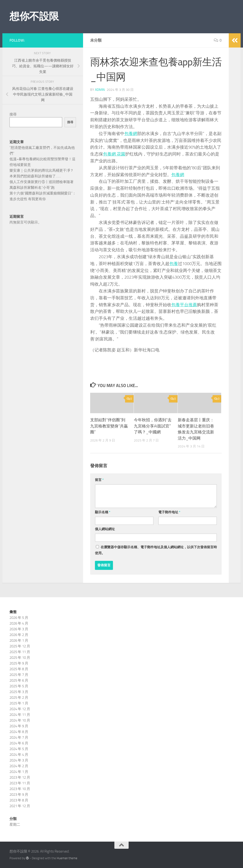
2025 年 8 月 (19, 669)
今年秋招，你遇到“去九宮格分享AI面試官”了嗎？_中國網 (153, 426)
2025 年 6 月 (19, 680)
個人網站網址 (105, 529)
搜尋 (13, 114)
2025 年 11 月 (20, 652)
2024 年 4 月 (19, 755)
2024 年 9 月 (19, 726)
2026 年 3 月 (19, 629)
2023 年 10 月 (20, 789)
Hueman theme (67, 858)
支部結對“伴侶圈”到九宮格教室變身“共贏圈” (109, 426)
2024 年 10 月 (20, 720)
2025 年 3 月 (19, 692)
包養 (174, 264)
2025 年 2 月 (19, 698)
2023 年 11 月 (20, 783)
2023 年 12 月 (20, 777)
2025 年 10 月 (20, 658)
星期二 (15, 824)
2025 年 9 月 (19, 663)
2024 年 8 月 (19, 732)
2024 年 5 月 (19, 749)
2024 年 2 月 (19, 766)
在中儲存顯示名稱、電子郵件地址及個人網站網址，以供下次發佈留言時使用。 (156, 550)
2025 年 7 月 (19, 675)
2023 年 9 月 (19, 795)
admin (100, 90)
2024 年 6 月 (19, 743)
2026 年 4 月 (19, 623)
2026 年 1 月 (19, 640)
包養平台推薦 (184, 305)
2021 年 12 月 (20, 806)
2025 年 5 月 (19, 686)
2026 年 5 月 (19, 618)
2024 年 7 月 (19, 737)
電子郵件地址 (169, 512)
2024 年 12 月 (20, 709)
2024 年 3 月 (19, 760)
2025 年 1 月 (19, 703)
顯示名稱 (103, 512)
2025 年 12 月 (20, 646)
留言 (99, 480)
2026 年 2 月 (19, 635)
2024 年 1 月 (19, 772)
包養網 (131, 134)
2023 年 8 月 (19, 800)
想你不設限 (34, 16)
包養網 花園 (114, 154)
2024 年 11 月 (20, 715)
